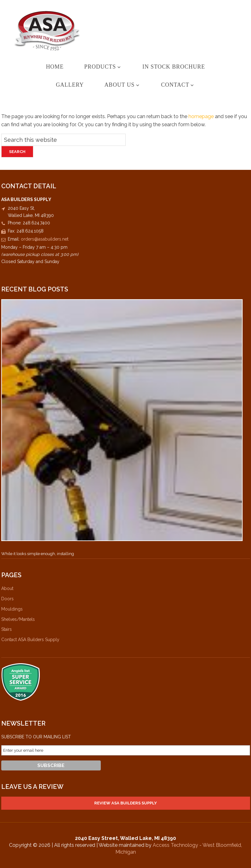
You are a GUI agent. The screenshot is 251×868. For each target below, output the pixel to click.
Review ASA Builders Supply (126, 803)
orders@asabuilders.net (45, 239)
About (7, 588)
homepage (201, 116)
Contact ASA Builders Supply (30, 640)
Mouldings (12, 609)
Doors (7, 599)
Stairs (7, 629)
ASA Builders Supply (126, 31)
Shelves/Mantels (18, 619)
